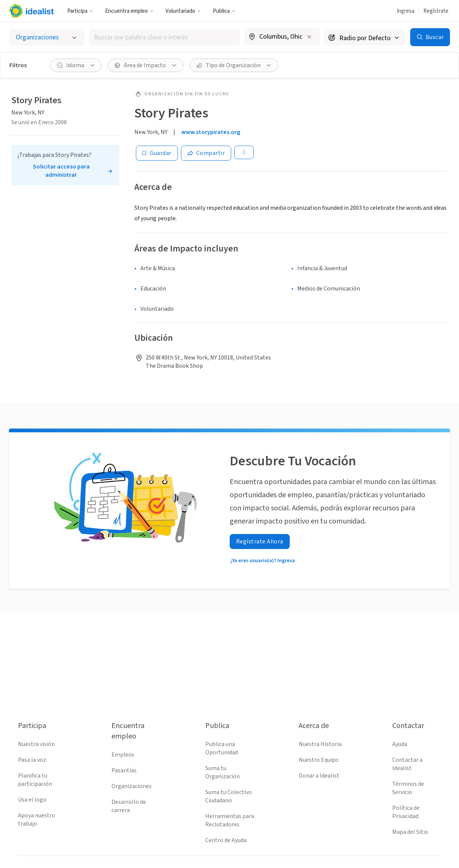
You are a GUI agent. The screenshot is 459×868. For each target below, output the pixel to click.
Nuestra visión (36, 744)
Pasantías (124, 770)
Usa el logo (32, 800)
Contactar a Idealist (407, 764)
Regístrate (436, 11)
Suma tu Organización (223, 772)
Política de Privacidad (406, 812)
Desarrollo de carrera (129, 806)
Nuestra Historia (320, 744)
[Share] (206, 153)
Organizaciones (132, 786)
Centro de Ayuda (226, 840)
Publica (224, 11)
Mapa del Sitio (410, 832)
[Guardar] (157, 153)
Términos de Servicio (408, 788)
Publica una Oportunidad (222, 748)
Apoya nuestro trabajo (37, 820)
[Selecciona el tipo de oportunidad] (47, 37)
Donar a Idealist (319, 776)
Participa (80, 11)
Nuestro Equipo (319, 760)
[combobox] (164, 37)
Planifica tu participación (35, 780)
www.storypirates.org (211, 132)
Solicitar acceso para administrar (61, 171)
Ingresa (406, 11)
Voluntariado (183, 11)
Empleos (123, 755)
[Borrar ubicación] (309, 37)
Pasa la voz (32, 760)
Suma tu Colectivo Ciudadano (229, 796)
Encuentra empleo (129, 11)
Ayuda (400, 744)
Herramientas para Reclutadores (230, 820)
